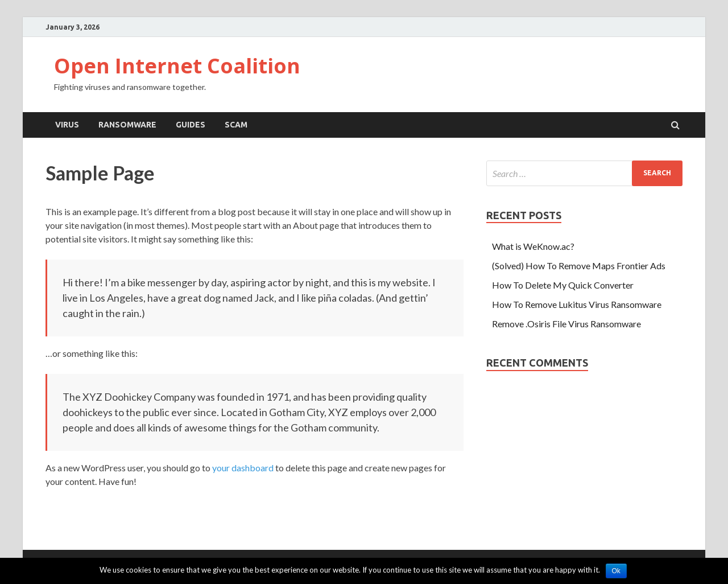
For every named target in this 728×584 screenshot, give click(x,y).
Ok (616, 571)
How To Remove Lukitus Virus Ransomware (577, 304)
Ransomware (127, 125)
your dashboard (243, 468)
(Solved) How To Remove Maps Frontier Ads (579, 266)
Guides (191, 125)
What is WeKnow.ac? (533, 246)
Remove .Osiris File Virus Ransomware (566, 324)
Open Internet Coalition (177, 66)
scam (236, 125)
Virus (67, 125)
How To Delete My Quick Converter (563, 285)
